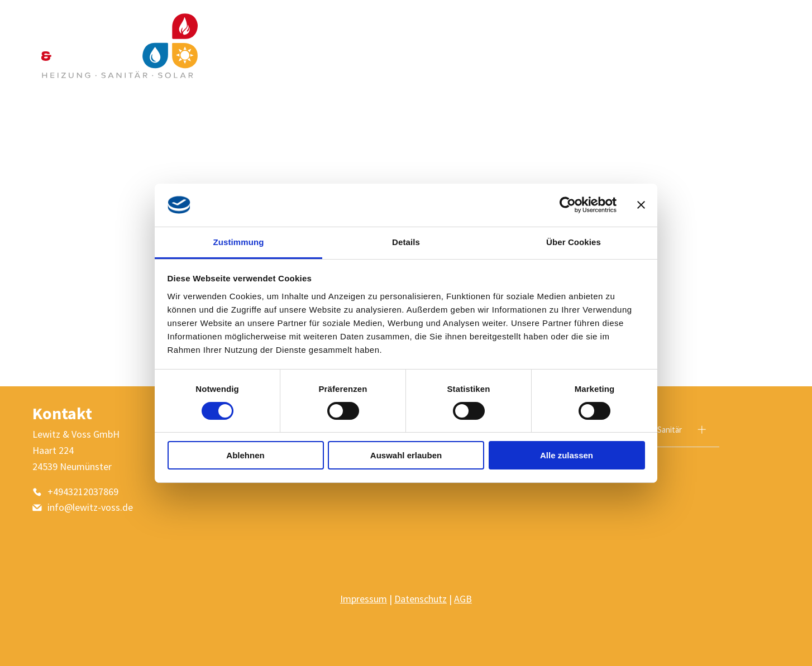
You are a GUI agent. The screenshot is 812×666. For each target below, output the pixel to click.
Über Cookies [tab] (574, 241)
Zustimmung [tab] (239, 241)
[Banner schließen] (641, 205)
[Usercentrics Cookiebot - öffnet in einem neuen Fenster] (568, 205)
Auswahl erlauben (406, 455)
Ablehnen (245, 455)
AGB (463, 599)
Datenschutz (421, 599)
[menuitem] (526, 46)
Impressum (364, 599)
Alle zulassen (567, 455)
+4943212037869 (83, 492)
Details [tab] (406, 241)
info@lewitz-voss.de (90, 507)
